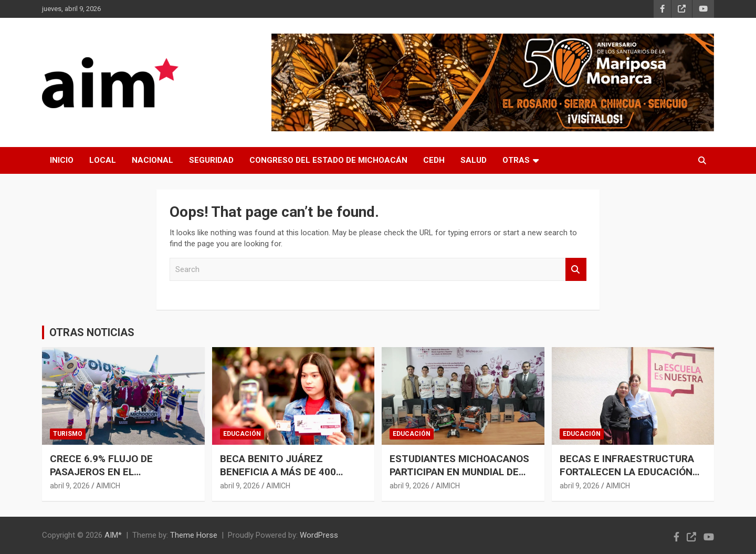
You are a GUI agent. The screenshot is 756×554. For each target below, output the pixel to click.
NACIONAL (153, 160)
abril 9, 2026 (70, 486)
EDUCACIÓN (242, 434)
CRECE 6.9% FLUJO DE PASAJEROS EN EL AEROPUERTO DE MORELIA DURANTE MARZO (111, 478)
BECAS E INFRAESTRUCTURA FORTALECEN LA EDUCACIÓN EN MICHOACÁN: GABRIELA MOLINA (627, 478)
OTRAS (516, 160)
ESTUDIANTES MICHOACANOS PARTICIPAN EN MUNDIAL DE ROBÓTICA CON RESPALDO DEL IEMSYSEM (461, 478)
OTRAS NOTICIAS (92, 332)
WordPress (319, 535)
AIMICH (108, 486)
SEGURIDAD (211, 160)
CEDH (434, 160)
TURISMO (68, 434)
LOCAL (103, 160)
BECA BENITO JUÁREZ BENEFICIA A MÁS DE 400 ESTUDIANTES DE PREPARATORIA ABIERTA (278, 478)
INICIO (62, 160)
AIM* (113, 535)
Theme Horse (194, 535)
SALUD (474, 160)
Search (576, 270)
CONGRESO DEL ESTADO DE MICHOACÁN (328, 160)
